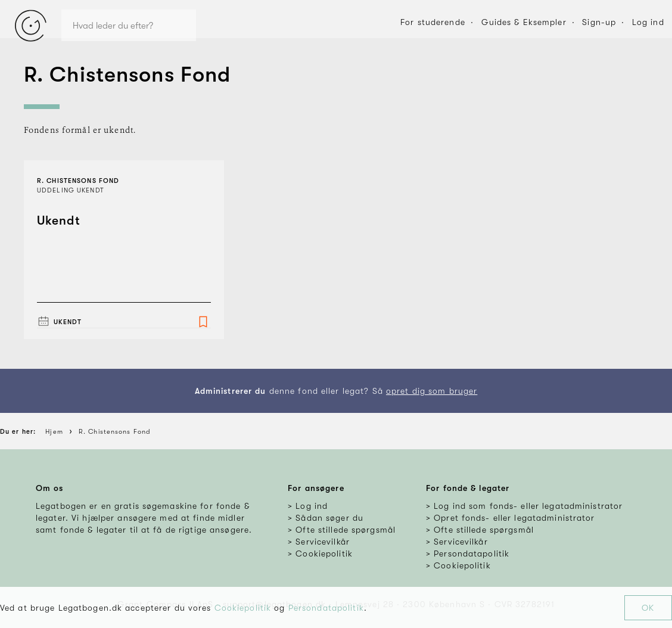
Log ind (648, 22)
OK (648, 608)
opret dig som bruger (432, 391)
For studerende (433, 22)
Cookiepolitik (243, 608)
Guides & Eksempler (524, 22)
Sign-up (599, 22)
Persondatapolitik (326, 608)
